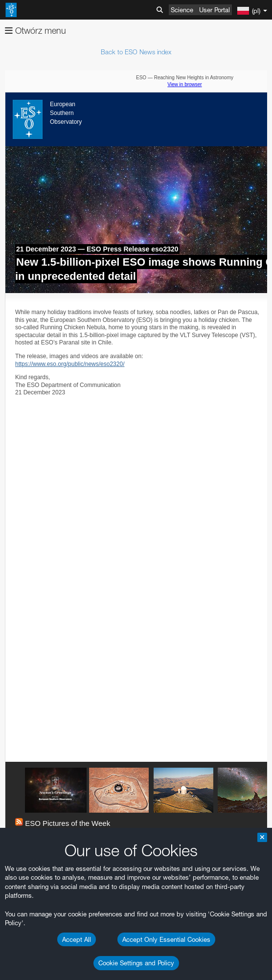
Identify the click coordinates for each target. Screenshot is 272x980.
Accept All (77, 939)
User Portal (215, 10)
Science (182, 10)
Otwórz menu (35, 31)
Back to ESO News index (136, 52)
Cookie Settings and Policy (136, 963)
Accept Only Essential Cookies (166, 939)
